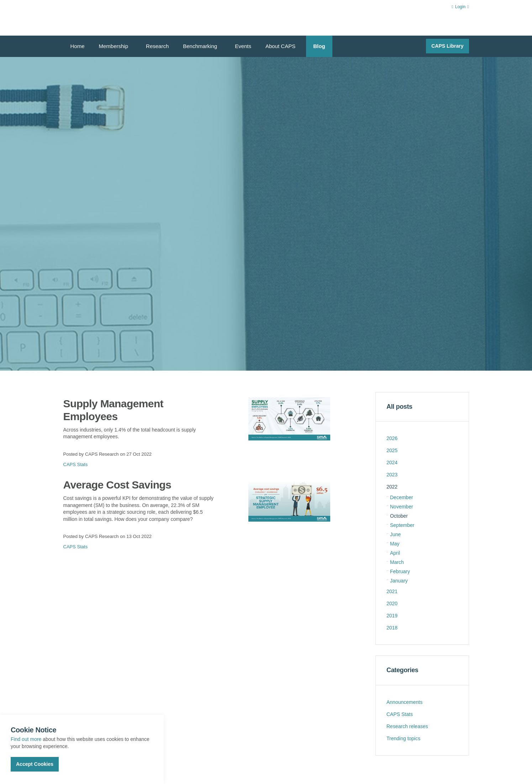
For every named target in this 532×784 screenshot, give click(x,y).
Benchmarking (200, 46)
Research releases (407, 726)
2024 (392, 462)
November (402, 507)
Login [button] (460, 7)
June (395, 534)
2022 (392, 487)
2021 (392, 591)
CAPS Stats (76, 464)
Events (243, 46)
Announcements (404, 702)
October (399, 516)
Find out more (26, 739)
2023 (392, 475)
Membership (114, 46)
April (395, 553)
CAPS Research (89, 18)
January (399, 581)
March (397, 562)
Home (78, 46)
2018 (392, 628)
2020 (392, 603)
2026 (392, 438)
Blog (319, 46)
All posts (399, 407)
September (402, 525)
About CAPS (280, 46)
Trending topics (403, 738)
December (402, 497)
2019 (392, 616)
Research (157, 46)
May (395, 544)
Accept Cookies (35, 764)
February (400, 571)
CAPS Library (447, 46)
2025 (392, 450)
